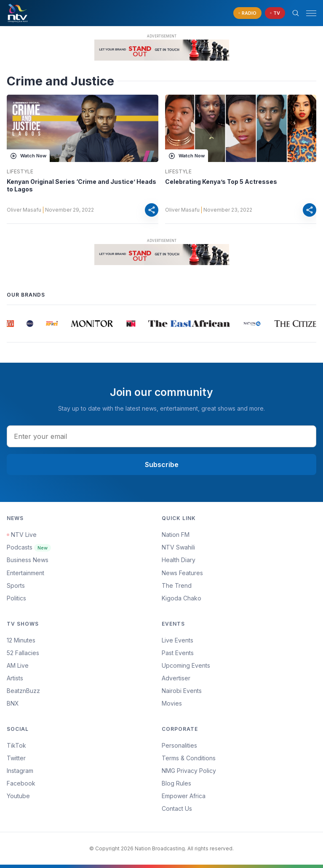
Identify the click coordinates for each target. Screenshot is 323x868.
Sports (16, 585)
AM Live (18, 665)
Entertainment (25, 573)
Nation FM (176, 535)
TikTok (16, 745)
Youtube (18, 796)
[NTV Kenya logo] (17, 13)
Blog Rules (176, 783)
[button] (308, 13)
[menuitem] (239, 691)
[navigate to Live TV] (275, 13)
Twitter (16, 758)
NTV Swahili (178, 547)
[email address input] (161, 436)
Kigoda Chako (182, 598)
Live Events (178, 640)
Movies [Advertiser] (172, 703)
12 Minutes (21, 640)
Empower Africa (184, 796)
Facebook (21, 783)
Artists (15, 678)
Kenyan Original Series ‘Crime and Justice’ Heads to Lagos (81, 185)
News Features (182, 573)
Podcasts (29, 547)
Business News (28, 560)
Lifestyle (20, 172)
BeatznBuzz (23, 691)
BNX (13, 703)
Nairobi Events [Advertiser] (182, 691)
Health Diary (179, 560)
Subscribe (162, 465)
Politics (16, 598)
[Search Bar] (296, 13)
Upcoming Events (186, 665)
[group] (11, 324)
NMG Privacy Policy (189, 771)
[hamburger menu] (311, 13)
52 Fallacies (23, 653)
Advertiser (176, 678)
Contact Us (177, 808)
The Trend (177, 585)
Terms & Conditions (189, 758)
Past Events (178, 653)
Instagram (20, 771)
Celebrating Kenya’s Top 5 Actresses (221, 182)
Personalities (179, 745)
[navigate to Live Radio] (247, 13)
